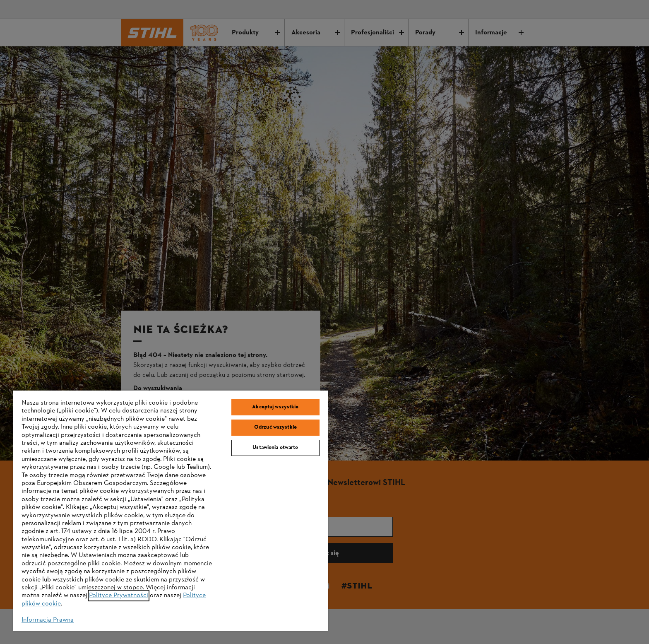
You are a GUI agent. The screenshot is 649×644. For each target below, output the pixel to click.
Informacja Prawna (48, 620)
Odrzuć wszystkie (275, 427)
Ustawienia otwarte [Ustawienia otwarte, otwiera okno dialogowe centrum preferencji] (275, 448)
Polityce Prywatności (119, 596)
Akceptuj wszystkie (275, 407)
